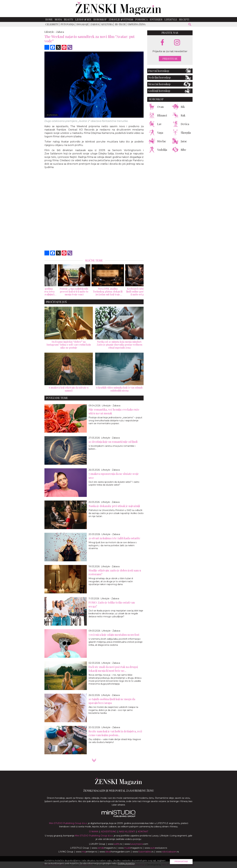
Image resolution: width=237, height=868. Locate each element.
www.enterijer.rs (86, 852)
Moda (58, 19)
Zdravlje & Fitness (121, 19)
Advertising (109, 832)
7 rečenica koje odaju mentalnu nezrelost (114, 635)
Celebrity (52, 24)
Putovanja (67, 24)
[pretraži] (190, 25)
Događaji (82, 24)
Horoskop (100, 19)
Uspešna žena (136, 24)
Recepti (184, 19)
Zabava (95, 24)
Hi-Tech (120, 24)
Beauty (69, 19)
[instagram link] (177, 43)
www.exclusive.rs (156, 848)
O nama (94, 832)
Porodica (141, 19)
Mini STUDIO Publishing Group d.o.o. (68, 823)
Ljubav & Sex (83, 19)
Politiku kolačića (126, 863)
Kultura (107, 24)
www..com (136, 844)
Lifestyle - (50, 32)
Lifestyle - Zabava (111, 406)
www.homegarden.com (115, 852)
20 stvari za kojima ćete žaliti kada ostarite (114, 538)
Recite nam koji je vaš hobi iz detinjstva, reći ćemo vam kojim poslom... (115, 733)
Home (49, 19)
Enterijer (156, 19)
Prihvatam (181, 861)
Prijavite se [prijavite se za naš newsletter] (170, 59)
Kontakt (143, 832)
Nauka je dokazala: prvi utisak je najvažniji (114, 506)
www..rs (115, 844)
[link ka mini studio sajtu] (118, 816)
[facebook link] (162, 43)
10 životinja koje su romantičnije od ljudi (113, 442)
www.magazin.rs (104, 848)
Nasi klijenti (127, 832)
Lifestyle (171, 19)
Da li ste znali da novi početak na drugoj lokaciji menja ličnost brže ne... (113, 669)
